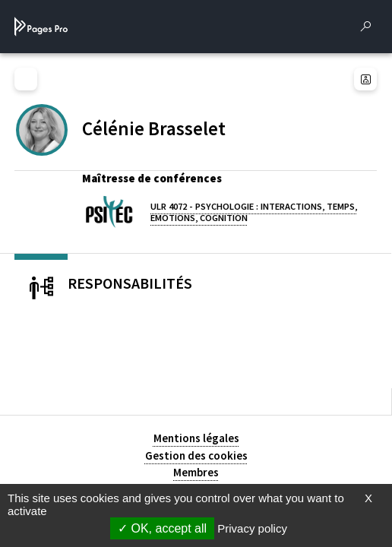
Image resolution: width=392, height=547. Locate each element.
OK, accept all (162, 528)
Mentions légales (196, 438)
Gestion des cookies (196, 455)
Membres (196, 472)
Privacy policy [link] (252, 528)
